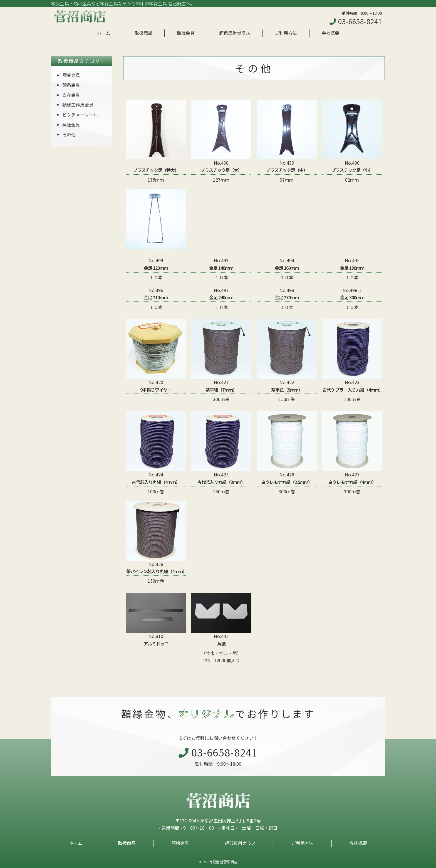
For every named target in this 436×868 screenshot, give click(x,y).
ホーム (103, 33)
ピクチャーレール (80, 115)
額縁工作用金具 (78, 105)
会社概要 (330, 33)
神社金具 (71, 125)
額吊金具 (71, 85)
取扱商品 (143, 33)
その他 (69, 134)
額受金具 (71, 75)
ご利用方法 (286, 33)
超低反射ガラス (235, 33)
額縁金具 (186, 33)
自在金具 (71, 95)
